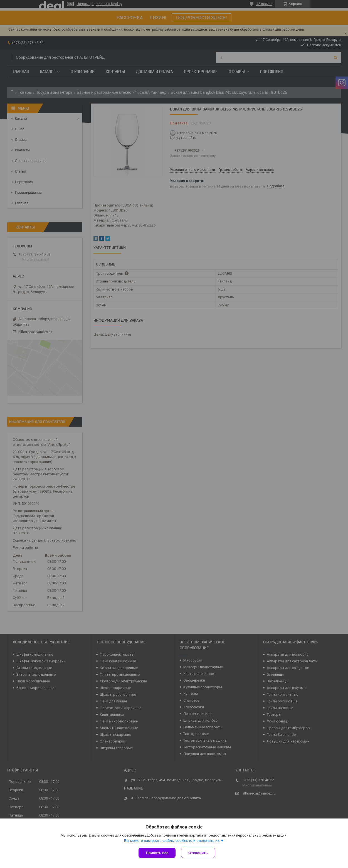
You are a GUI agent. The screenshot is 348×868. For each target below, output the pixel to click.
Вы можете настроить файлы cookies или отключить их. (172, 841)
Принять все (157, 853)
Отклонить (198, 853)
